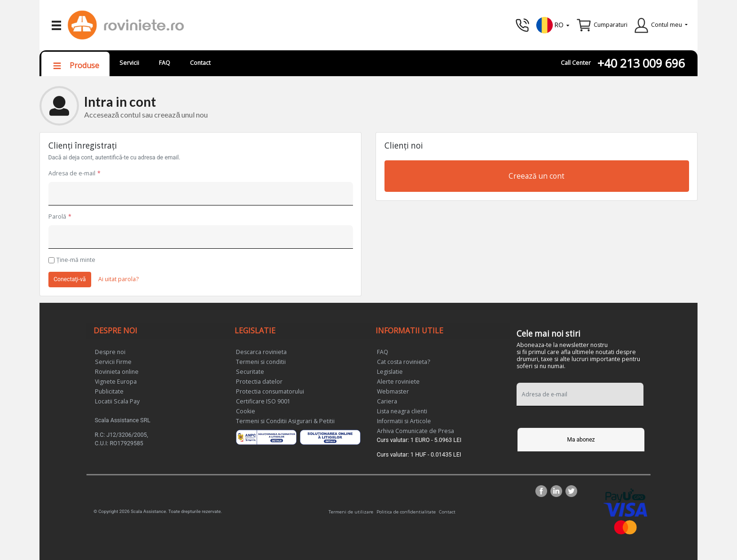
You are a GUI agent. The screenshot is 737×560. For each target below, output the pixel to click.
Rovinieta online (117, 372)
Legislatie (390, 372)
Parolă (57, 217)
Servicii (129, 63)
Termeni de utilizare (351, 512)
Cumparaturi (611, 25)
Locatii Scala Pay (117, 401)
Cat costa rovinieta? (404, 362)
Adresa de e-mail (72, 173)
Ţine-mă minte (76, 260)
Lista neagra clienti (402, 411)
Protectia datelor (259, 382)
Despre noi (110, 352)
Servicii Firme (113, 362)
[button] (553, 24)
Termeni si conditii (261, 362)
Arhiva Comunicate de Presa (416, 431)
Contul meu (666, 25)
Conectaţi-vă (70, 279)
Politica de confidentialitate (406, 512)
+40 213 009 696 (641, 63)
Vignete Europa (116, 382)
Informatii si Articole (404, 421)
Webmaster (393, 391)
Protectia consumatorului (270, 391)
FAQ (165, 63)
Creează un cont (537, 176)
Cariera (387, 401)
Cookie (246, 411)
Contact (200, 63)
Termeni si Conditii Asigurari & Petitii (285, 421)
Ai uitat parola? (118, 279)
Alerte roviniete (398, 382)
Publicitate (109, 391)
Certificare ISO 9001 (263, 401)
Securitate (250, 372)
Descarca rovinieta (261, 352)
